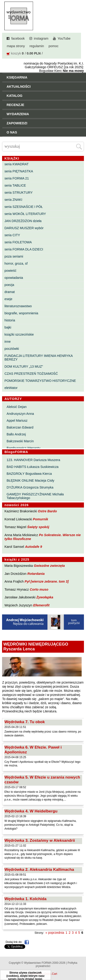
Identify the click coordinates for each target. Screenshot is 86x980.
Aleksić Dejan (17, 407)
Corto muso (39, 589)
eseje (8, 299)
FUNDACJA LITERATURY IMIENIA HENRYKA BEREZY (38, 358)
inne (7, 342)
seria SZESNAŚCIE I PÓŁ (24, 207)
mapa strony (16, 46)
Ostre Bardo (47, 511)
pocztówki (12, 349)
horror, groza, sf (16, 263)
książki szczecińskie (19, 334)
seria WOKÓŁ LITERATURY (25, 214)
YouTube (64, 38)
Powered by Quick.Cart (43, 974)
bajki (8, 327)
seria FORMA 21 (17, 178)
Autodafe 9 (33, 547)
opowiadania (14, 278)
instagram (41, 38)
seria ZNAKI (13, 200)
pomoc (54, 46)
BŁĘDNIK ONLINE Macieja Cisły (31, 480)
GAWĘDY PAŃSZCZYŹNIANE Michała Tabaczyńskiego (35, 496)
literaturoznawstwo (18, 306)
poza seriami (14, 256)
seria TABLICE (15, 185)
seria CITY (12, 235)
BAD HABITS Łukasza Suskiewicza (33, 467)
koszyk (16, 53)
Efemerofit (41, 605)
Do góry (81, 963)
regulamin (37, 46)
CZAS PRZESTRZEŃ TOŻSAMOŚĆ (31, 374)
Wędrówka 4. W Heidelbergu (31, 811)
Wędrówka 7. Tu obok (25, 722)
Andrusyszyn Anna (20, 414)
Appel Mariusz (17, 421)
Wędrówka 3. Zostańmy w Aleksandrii (40, 840)
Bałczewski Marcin (20, 441)
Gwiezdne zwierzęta (49, 566)
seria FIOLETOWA (18, 242)
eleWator (11, 388)
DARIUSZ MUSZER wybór (24, 228)
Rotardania (36, 574)
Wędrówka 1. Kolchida (25, 899)
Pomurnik (40, 519)
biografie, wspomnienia (21, 313)
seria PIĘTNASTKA (19, 171)
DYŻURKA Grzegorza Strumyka (30, 487)
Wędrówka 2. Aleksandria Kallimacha (39, 869)
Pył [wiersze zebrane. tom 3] (47, 581)
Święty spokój (38, 527)
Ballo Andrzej (16, 434)
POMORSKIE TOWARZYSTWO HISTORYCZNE (40, 381)
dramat (10, 292)
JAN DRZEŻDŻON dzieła (23, 221)
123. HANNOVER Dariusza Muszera (33, 460)
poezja (9, 285)
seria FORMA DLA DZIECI (24, 249)
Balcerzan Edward (20, 427)
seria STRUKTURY (18, 193)
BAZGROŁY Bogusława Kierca (29, 474)
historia (10, 320)
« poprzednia (55, 933)
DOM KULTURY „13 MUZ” (24, 366)
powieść (10, 271)
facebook (18, 38)
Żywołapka (45, 597)
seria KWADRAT (17, 164)
